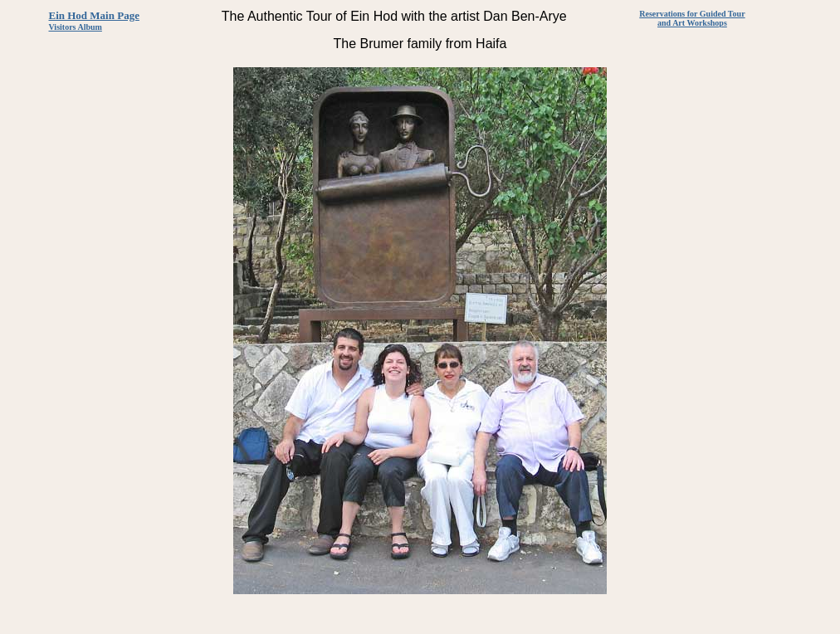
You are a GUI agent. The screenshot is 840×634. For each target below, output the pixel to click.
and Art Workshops (692, 23)
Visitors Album (76, 27)
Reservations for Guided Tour (692, 14)
